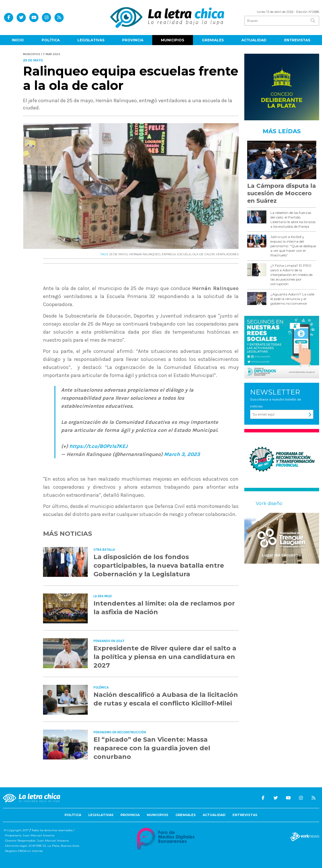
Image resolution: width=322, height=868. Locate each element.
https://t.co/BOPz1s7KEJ (98, 446)
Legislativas (91, 40)
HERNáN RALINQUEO (145, 254)
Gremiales (213, 40)
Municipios (172, 40)
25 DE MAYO (118, 254)
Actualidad (254, 40)
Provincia (133, 40)
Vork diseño (269, 503)
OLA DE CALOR (203, 254)
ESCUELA (184, 254)
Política (51, 40)
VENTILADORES (227, 254)
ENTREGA (169, 254)
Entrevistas (297, 40)
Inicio (18, 40)
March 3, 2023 (182, 454)
